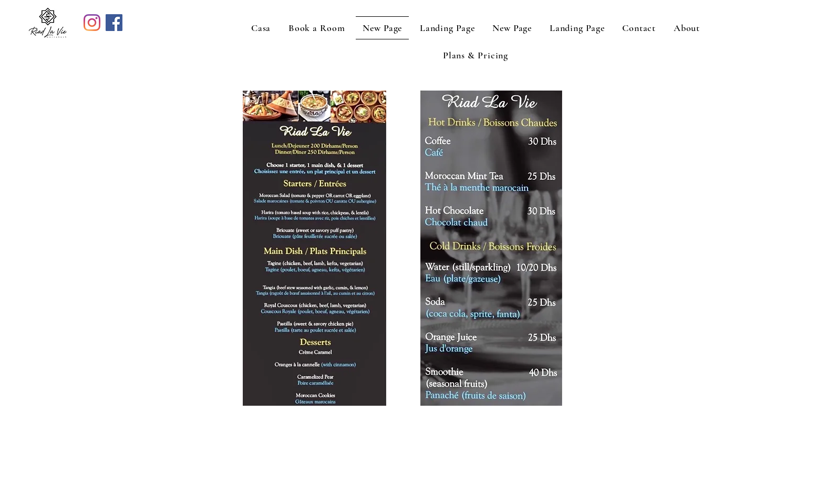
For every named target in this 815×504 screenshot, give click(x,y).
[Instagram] (92, 23)
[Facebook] (114, 23)
